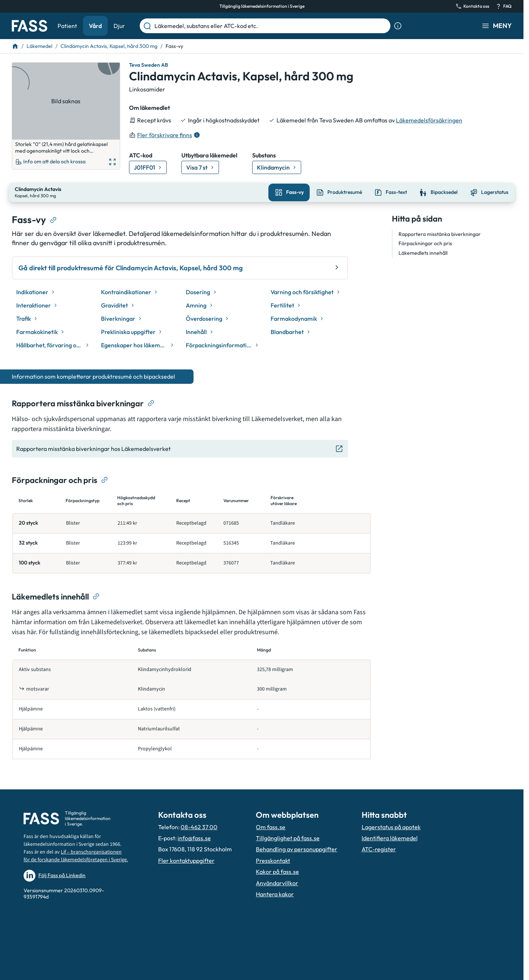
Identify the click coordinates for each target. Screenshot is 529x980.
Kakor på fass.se (277, 871)
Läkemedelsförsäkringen (429, 120)
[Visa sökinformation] (398, 26)
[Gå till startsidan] (29, 26)
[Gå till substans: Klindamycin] (277, 167)
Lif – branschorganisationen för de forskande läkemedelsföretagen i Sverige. (76, 855)
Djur (119, 26)
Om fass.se (271, 826)
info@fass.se (194, 837)
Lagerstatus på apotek (391, 826)
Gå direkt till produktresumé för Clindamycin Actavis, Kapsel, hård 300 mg (180, 267)
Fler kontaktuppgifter (186, 860)
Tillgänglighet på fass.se (288, 837)
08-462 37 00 (199, 826)
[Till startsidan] (15, 46)
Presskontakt (273, 860)
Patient (67, 26)
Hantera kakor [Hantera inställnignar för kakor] (275, 893)
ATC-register (379, 848)
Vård (95, 26)
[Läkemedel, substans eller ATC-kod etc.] (271, 26)
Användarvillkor (277, 882)
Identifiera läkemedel (390, 837)
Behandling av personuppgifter (297, 848)
